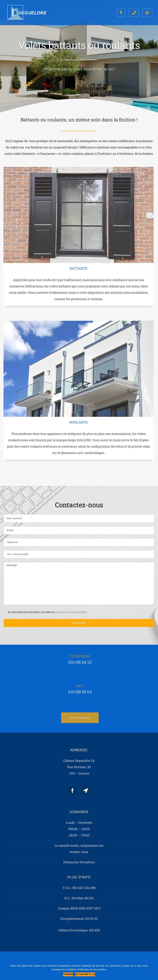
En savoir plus (85, 974)
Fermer (68, 974)
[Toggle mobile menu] (147, 13)
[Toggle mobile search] (134, 13)
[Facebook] (72, 791)
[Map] (86, 791)
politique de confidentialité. (71, 612)
